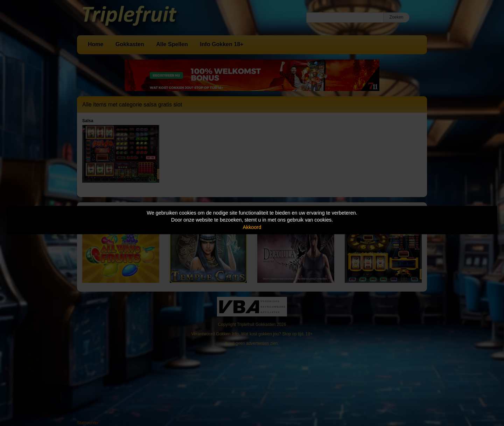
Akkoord (252, 227)
